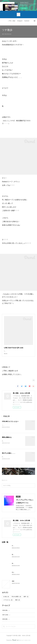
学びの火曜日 (16, 597)
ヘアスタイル (8, 600)
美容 (18, 600)
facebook (27, 21)
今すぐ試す (24, 8)
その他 (6, 597)
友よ (13, 573)
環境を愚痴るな (7, 437)
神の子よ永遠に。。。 (9, 453)
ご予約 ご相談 (11, 21)
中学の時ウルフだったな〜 (10, 421)
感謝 (13, 582)
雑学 (26, 597)
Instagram (20, 21)
